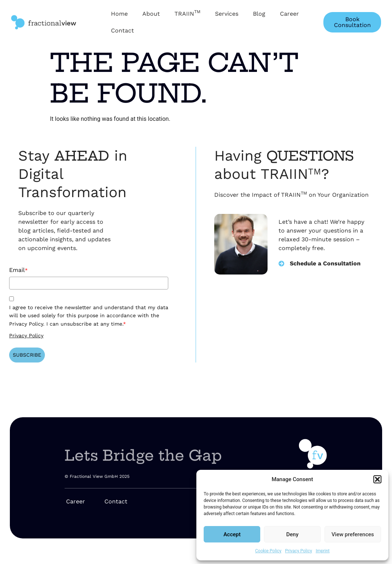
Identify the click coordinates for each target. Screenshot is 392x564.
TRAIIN (187, 13)
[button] (377, 479)
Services (227, 14)
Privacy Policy (299, 551)
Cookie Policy (268, 551)
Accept (232, 534)
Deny (292, 534)
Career (289, 14)
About (151, 14)
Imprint (323, 551)
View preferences (353, 534)
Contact (122, 30)
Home (119, 14)
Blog (259, 14)
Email (18, 270)
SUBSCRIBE (27, 355)
